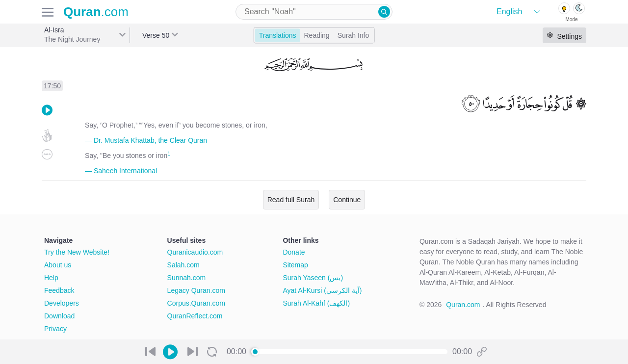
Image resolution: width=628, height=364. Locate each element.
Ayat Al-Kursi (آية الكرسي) (322, 290)
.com (96, 12)
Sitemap (295, 265)
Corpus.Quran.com (196, 303)
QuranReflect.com (195, 316)
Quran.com (463, 305)
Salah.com (183, 265)
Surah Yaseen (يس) (313, 278)
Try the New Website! (77, 252)
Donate (294, 252)
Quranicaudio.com (195, 252)
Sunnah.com (187, 278)
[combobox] (314, 12)
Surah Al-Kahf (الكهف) (316, 303)
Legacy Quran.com (196, 290)
